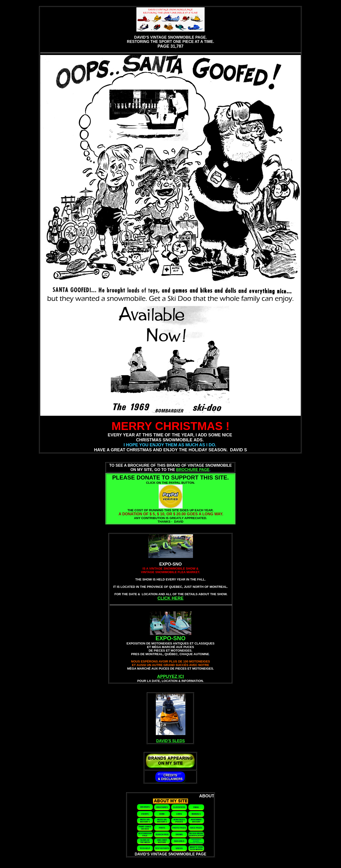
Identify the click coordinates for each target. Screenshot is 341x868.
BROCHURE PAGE (193, 470)
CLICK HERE (170, 598)
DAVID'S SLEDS (171, 741)
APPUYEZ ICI (170, 676)
